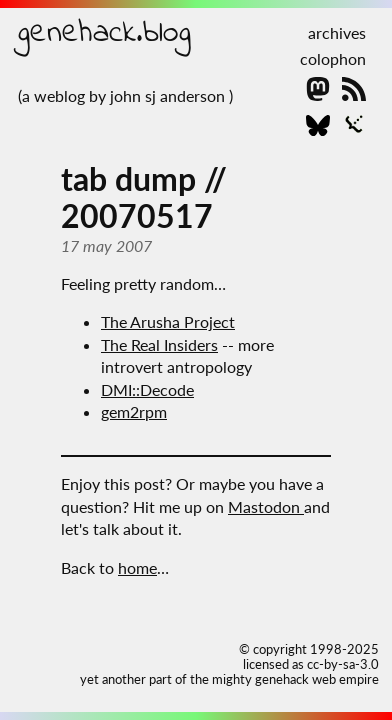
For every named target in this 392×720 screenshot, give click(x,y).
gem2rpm (134, 411)
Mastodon (266, 506)
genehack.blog (104, 33)
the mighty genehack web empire (284, 679)
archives (337, 32)
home (137, 567)
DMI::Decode (147, 389)
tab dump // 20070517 (144, 197)
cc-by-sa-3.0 (343, 664)
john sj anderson (169, 95)
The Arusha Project (168, 321)
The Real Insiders (159, 344)
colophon (333, 58)
